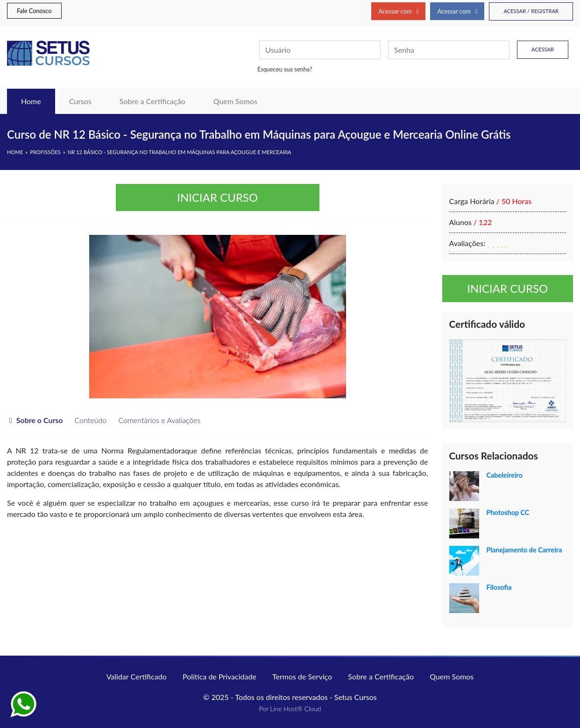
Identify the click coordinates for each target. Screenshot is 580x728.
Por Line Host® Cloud (290, 709)
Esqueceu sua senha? (285, 69)
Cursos (80, 101)
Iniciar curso (217, 197)
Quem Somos (235, 101)
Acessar (543, 49)
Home (38, 100)
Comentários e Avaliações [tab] (155, 420)
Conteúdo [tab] (86, 420)
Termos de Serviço (302, 676)
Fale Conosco (34, 11)
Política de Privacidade (219, 676)
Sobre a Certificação (152, 101)
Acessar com (398, 11)
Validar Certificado (137, 676)
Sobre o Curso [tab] (36, 420)
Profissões (45, 152)
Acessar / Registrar (531, 11)
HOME (15, 152)
